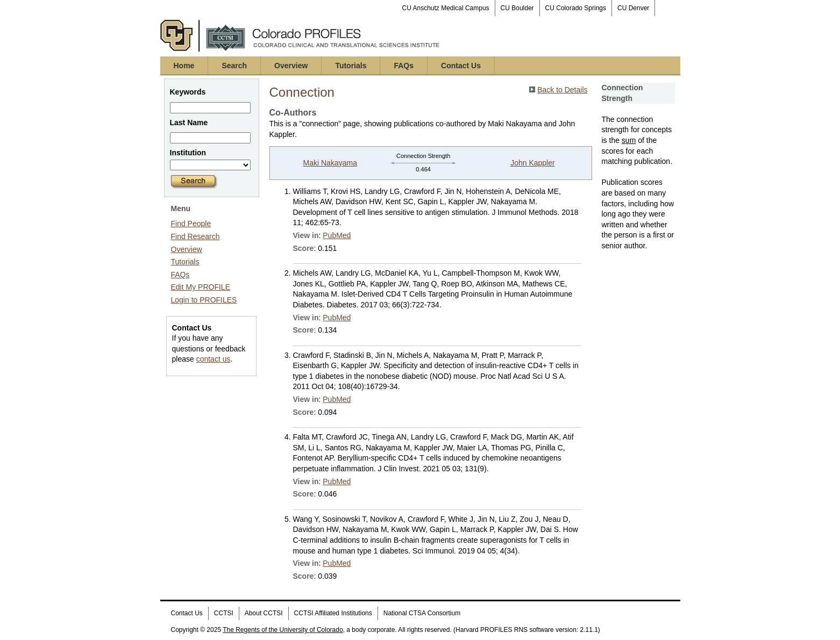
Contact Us (461, 66)
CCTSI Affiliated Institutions (333, 613)
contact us (213, 359)
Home (184, 66)
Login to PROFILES (204, 300)
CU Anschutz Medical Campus (446, 8)
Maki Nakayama (330, 163)
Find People (191, 224)
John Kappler (533, 163)
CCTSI (224, 613)
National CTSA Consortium (422, 613)
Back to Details (562, 90)
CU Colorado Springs (576, 8)
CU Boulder (517, 8)
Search (234, 66)
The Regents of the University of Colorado (283, 630)
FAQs (404, 66)
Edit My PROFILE (201, 287)
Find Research (195, 236)
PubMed (337, 235)
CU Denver (633, 8)
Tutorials (351, 66)
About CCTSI (264, 613)
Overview (291, 66)
